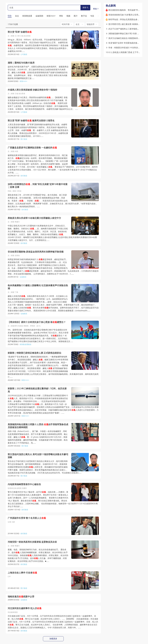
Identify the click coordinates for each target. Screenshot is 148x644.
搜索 (85, 8)
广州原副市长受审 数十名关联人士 (27, 518)
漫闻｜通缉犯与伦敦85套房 (21, 63)
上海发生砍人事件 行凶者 (22, 573)
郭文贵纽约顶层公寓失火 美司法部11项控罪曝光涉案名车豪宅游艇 (38, 456)
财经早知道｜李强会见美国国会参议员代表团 (128, 19)
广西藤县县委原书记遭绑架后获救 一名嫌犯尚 (32, 148)
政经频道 (24, 176)
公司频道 (24, 54)
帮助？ (96, 9)
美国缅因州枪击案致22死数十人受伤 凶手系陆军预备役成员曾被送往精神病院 (38, 426)
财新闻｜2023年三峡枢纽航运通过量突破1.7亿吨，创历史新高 (37, 390)
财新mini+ (24, 81)
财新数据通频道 (26, 344)
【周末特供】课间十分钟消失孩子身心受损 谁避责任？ (37, 322)
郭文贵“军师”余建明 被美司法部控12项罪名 (31, 121)
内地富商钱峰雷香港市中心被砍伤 (24, 484)
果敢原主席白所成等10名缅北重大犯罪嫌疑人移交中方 (34, 218)
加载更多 (53, 639)
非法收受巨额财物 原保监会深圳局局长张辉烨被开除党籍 (36, 252)
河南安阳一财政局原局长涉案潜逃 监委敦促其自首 (32, 542)
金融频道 (23, 277)
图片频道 (24, 139)
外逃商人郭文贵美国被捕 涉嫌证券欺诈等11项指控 (32, 90)
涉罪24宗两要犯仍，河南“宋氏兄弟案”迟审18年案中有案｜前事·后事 (38, 186)
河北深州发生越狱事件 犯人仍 (25, 608)
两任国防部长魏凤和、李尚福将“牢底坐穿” (126, 10)
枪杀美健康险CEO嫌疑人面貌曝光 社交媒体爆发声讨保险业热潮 (38, 287)
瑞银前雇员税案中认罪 (21, 597)
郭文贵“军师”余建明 (20, 32)
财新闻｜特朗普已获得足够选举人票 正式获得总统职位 (35, 353)
